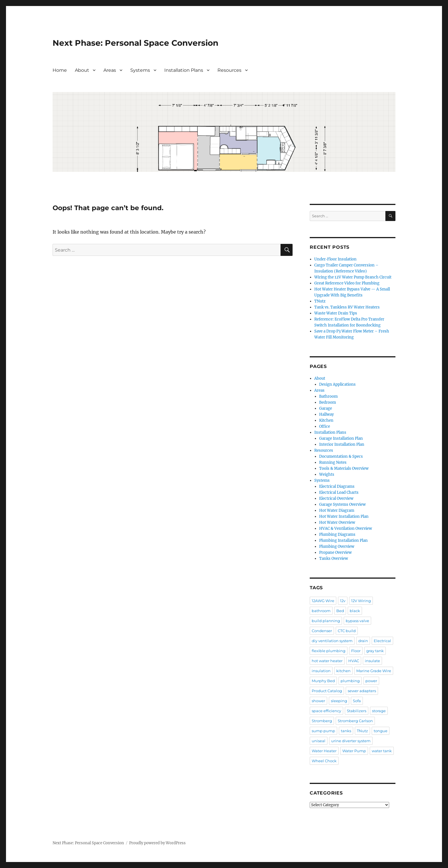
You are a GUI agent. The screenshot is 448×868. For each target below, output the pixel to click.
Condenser (322, 631)
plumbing (350, 681)
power (371, 681)
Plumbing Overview (337, 547)
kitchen (343, 671)
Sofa (357, 701)
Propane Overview (335, 553)
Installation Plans (184, 70)
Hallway (326, 414)
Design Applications (337, 384)
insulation (321, 671)
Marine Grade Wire (374, 671)
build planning (326, 621)
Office (325, 426)
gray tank (375, 651)
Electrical (382, 641)
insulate (372, 661)
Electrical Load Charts (339, 492)
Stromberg (322, 721)
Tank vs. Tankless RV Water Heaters (347, 307)
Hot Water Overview (337, 522)
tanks (346, 731)
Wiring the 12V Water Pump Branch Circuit (353, 277)
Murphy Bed (323, 681)
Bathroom (328, 396)
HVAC (354, 661)
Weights (327, 474)
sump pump (323, 731)
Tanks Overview (334, 559)
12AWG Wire (323, 601)
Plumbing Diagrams (337, 534)
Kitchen (326, 420)
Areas (110, 70)
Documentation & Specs (341, 456)
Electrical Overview (336, 498)
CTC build (347, 631)
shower (318, 701)
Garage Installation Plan (341, 438)
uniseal (319, 741)
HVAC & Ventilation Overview (346, 528)
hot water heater (327, 661)
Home (60, 70)
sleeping (339, 701)
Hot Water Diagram (337, 510)
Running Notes (333, 462)
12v (343, 601)
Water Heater (324, 751)
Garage (326, 408)
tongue (381, 731)
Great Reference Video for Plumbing (347, 283)
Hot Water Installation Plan (344, 516)
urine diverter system (351, 741)
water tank (382, 751)
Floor (356, 651)
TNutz (320, 301)
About (82, 70)
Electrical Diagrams (337, 486)
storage (379, 711)
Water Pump (354, 751)
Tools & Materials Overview (344, 468)
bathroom (321, 611)
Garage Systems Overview (342, 504)
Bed (340, 611)
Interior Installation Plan (342, 444)
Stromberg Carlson (355, 721)
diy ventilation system (332, 641)
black (355, 611)
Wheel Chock (324, 761)
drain (363, 641)
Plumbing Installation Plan (343, 540)
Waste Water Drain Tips (336, 313)
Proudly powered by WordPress (157, 843)
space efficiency (326, 711)
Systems (140, 70)
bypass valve (357, 621)
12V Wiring (361, 601)
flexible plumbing (329, 651)
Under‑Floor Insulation (335, 259)
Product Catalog (327, 691)
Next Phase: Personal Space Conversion (135, 43)
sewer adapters (362, 691)
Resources (229, 70)
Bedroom (328, 402)
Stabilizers (357, 711)
